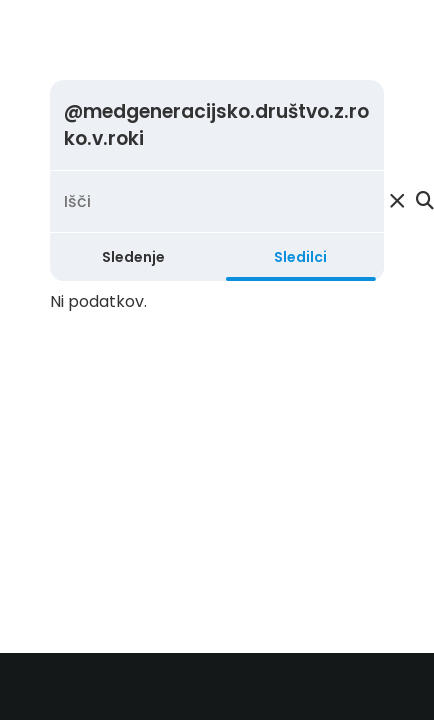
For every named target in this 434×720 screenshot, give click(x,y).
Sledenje (133, 257)
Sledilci (300, 257)
